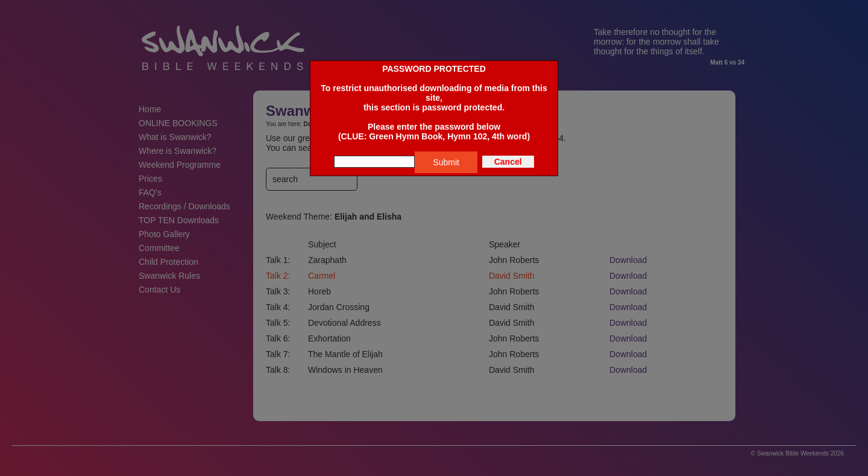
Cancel (508, 162)
